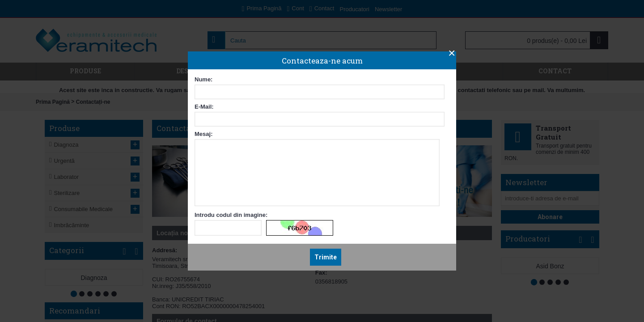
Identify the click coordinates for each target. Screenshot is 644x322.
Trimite (326, 257)
